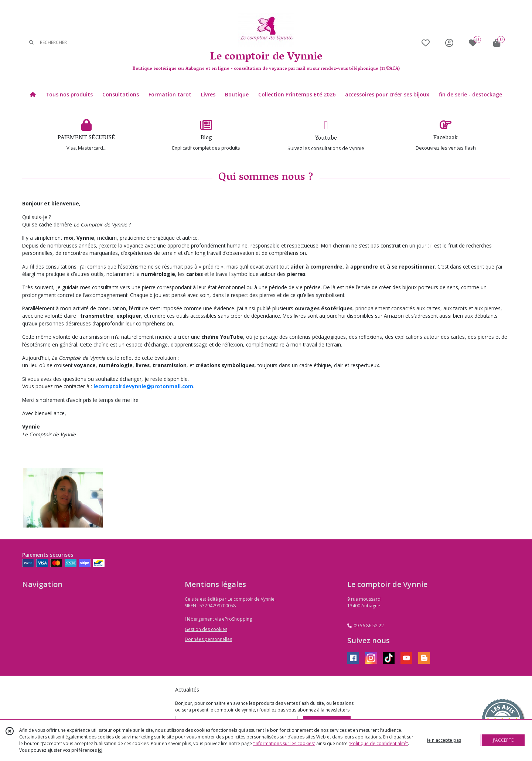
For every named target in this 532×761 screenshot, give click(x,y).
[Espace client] (449, 43)
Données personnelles (208, 639)
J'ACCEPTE (503, 740)
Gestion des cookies (206, 629)
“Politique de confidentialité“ (378, 743)
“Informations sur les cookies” (284, 743)
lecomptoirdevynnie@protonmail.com (143, 386)
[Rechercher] (31, 43)
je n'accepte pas (444, 740)
